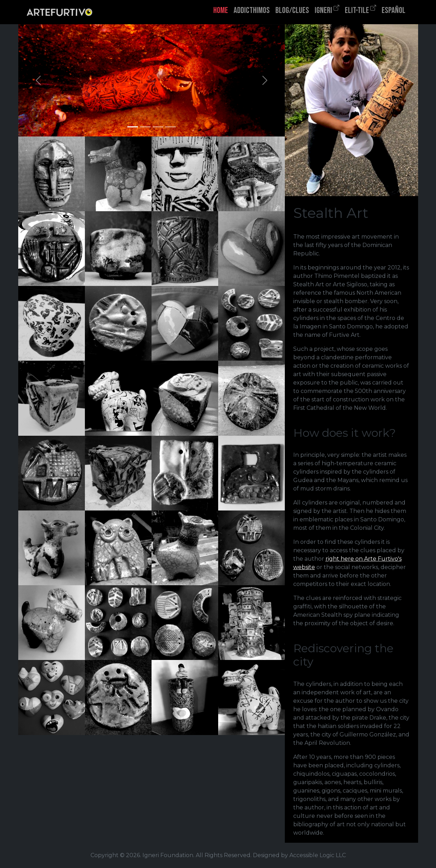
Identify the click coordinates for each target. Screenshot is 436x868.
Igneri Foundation (168, 855)
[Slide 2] (145, 127)
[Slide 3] (158, 127)
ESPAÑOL (394, 10)
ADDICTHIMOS (252, 10)
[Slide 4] (170, 127)
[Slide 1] (133, 127)
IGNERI (327, 10)
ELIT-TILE (360, 10)
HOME (221, 10)
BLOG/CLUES (292, 10)
